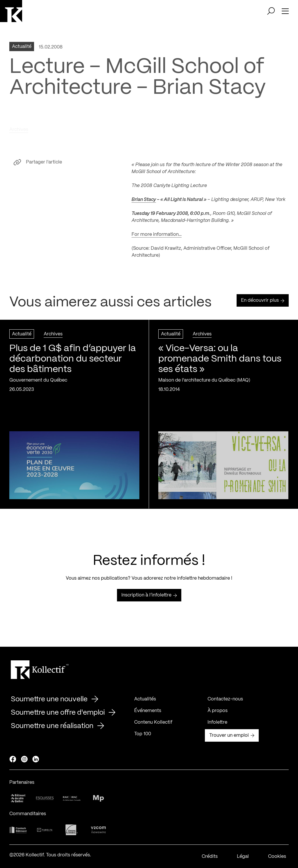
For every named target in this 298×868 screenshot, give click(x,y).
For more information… (157, 237)
